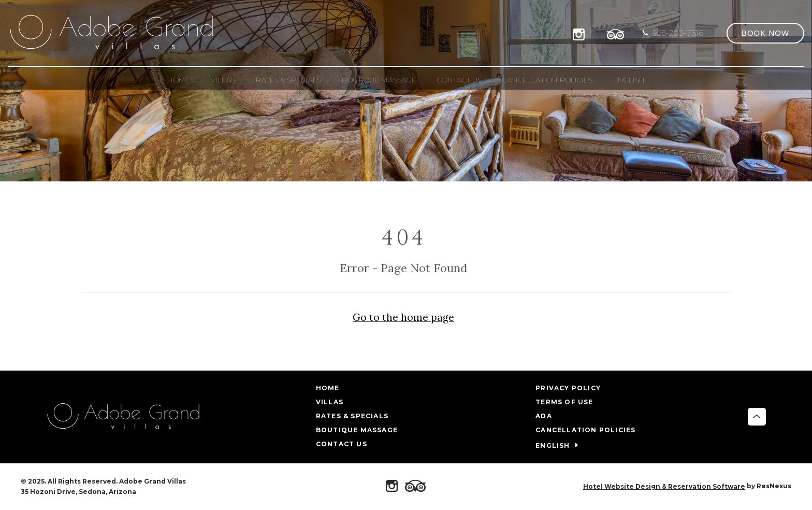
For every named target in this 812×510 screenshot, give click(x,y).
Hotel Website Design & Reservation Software (664, 486)
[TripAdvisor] (616, 33)
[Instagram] (581, 33)
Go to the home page (403, 317)
